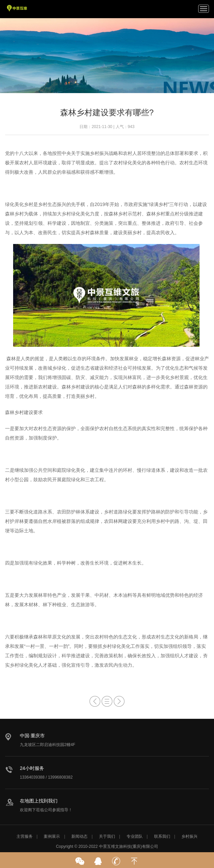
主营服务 (25, 836)
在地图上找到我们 (39, 801)
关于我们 (107, 836)
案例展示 (52, 836)
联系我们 (162, 836)
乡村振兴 (189, 836)
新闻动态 (79, 836)
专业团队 (135, 836)
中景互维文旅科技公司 (17, 8)
